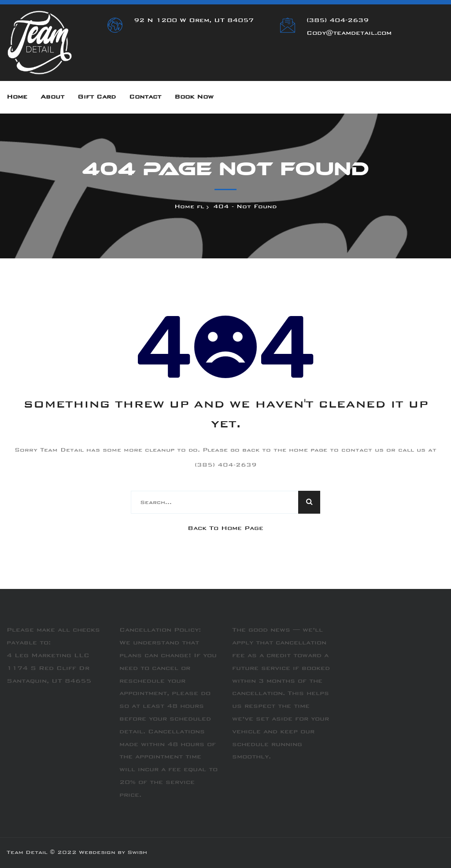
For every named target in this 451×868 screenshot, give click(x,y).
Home (17, 97)
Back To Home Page (225, 529)
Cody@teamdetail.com (349, 33)
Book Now (194, 97)
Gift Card (97, 97)
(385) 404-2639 (338, 21)
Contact (145, 97)
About (52, 97)
